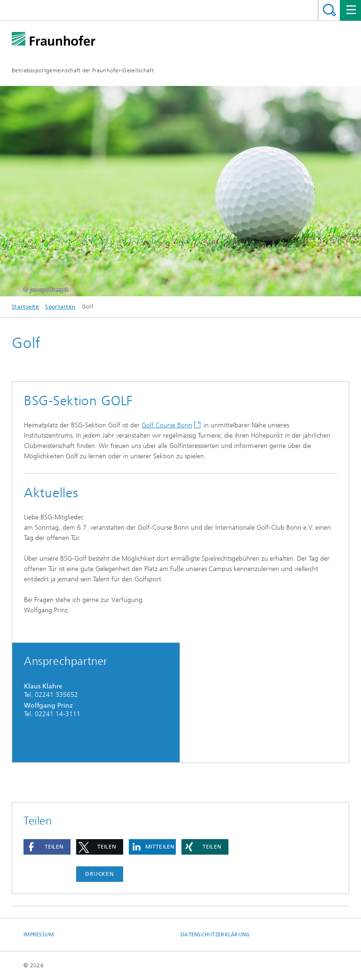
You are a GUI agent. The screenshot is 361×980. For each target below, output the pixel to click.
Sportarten (60, 307)
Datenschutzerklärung (215, 935)
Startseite (25, 307)
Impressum (39, 935)
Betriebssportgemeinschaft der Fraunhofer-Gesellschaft (83, 70)
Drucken (100, 874)
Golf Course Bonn (167, 425)
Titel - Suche (329, 10)
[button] (47, 847)
